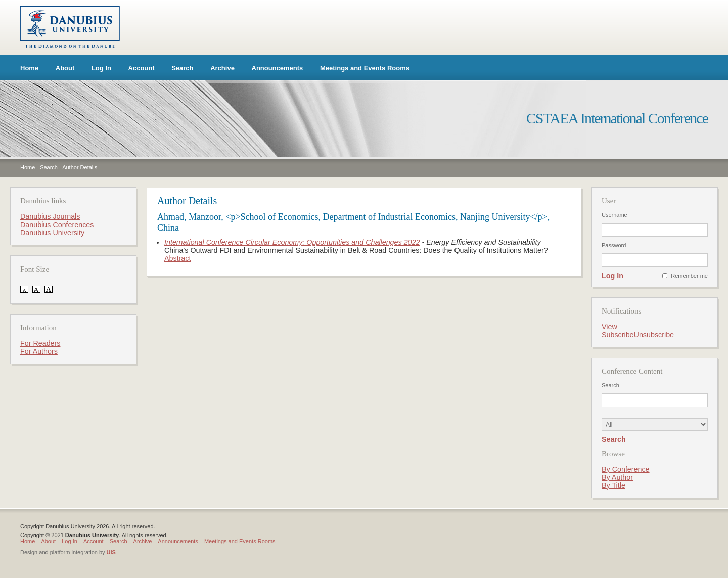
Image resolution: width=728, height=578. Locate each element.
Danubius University (52, 233)
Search (182, 68)
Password (614, 245)
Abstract (177, 258)
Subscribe (618, 335)
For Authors (39, 351)
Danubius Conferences (57, 225)
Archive (222, 68)
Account (142, 68)
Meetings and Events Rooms (365, 68)
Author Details (80, 167)
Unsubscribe (654, 335)
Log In (101, 68)
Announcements (278, 68)
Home (29, 68)
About (65, 68)
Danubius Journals (50, 216)
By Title (613, 485)
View (609, 327)
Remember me (689, 276)
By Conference (626, 469)
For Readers (40, 343)
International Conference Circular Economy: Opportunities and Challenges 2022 (292, 242)
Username (615, 215)
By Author (617, 477)
